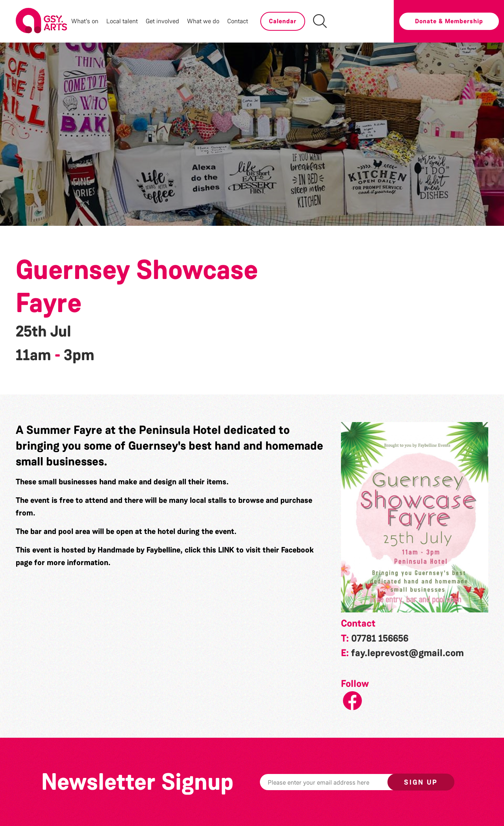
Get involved (162, 21)
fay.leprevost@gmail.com (408, 653)
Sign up (421, 782)
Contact (238, 21)
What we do (203, 21)
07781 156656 (380, 638)
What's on (85, 21)
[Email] (336, 782)
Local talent (122, 21)
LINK (226, 550)
